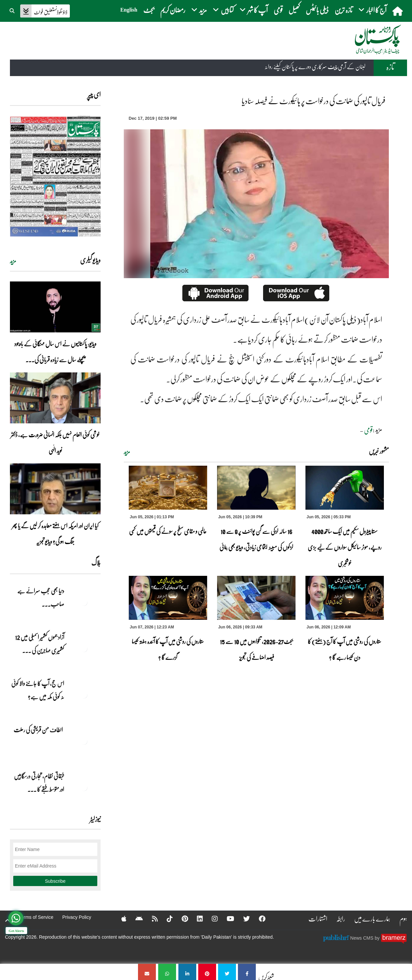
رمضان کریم (173, 10)
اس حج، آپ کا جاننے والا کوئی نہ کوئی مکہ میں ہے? (38, 690)
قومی (278, 10)
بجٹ (149, 10)
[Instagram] (210, 918)
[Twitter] (242, 918)
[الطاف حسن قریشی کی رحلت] (84, 741)
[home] (398, 11)
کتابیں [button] (223, 10)
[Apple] (120, 918)
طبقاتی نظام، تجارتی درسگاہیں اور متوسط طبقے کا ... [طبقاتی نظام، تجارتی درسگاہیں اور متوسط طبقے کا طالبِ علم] (39, 783)
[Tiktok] (165, 918)
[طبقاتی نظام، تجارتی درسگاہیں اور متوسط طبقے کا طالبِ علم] (84, 788)
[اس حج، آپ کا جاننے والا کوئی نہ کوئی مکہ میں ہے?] (84, 695)
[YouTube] (226, 918)
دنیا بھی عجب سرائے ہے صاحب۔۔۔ (41, 597)
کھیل (294, 10)
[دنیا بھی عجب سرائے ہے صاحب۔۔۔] (84, 602)
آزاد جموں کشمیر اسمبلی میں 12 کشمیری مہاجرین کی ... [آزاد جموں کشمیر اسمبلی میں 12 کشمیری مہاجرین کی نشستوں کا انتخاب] (40, 644)
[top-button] (8, 920)
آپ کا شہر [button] (254, 10)
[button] (13, 10)
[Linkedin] (196, 918)
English (129, 10)
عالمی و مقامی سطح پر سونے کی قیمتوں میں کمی (168, 531)
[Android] (135, 918)
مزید (127, 452)
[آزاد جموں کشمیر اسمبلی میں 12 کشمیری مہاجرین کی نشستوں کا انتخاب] (84, 649)
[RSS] (151, 918)
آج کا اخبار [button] (372, 10)
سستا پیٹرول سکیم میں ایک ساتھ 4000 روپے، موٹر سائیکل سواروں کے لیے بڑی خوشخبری (345, 547)
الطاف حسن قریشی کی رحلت (39, 730)
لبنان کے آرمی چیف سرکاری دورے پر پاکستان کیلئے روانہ (315, 67)
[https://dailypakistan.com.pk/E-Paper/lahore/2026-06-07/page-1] (55, 176)
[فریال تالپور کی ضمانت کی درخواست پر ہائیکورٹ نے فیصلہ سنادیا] (247, 972)
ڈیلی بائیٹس (317, 10)
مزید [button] (199, 10)
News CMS (362, 938)
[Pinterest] (181, 918)
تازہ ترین (343, 10)
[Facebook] (258, 918)
